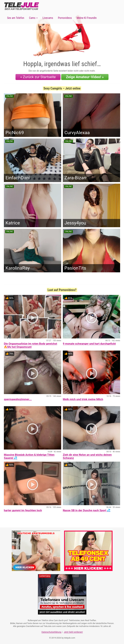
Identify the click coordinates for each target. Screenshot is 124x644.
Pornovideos (65, 18)
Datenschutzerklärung (51, 632)
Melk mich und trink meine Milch (83, 399)
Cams (33, 18)
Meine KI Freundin (87, 18)
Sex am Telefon (16, 18)
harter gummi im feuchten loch (23, 510)
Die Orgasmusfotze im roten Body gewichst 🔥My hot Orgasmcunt (31, 345)
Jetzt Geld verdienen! (73, 632)
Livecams (48, 18)
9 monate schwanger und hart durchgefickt (89, 344)
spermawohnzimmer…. (18, 399)
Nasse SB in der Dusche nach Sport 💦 (87, 510)
